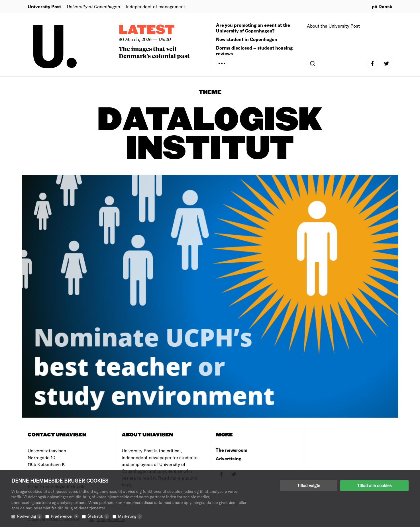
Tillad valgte (309, 485)
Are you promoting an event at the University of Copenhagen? (253, 28)
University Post (44, 6)
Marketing (130, 516)
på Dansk (382, 6)
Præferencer (65, 516)
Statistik (98, 516)
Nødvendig (29, 516)
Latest (147, 30)
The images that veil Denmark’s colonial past (154, 52)
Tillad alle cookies (374, 485)
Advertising (229, 458)
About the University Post (333, 26)
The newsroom (232, 450)
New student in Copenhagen (247, 39)
